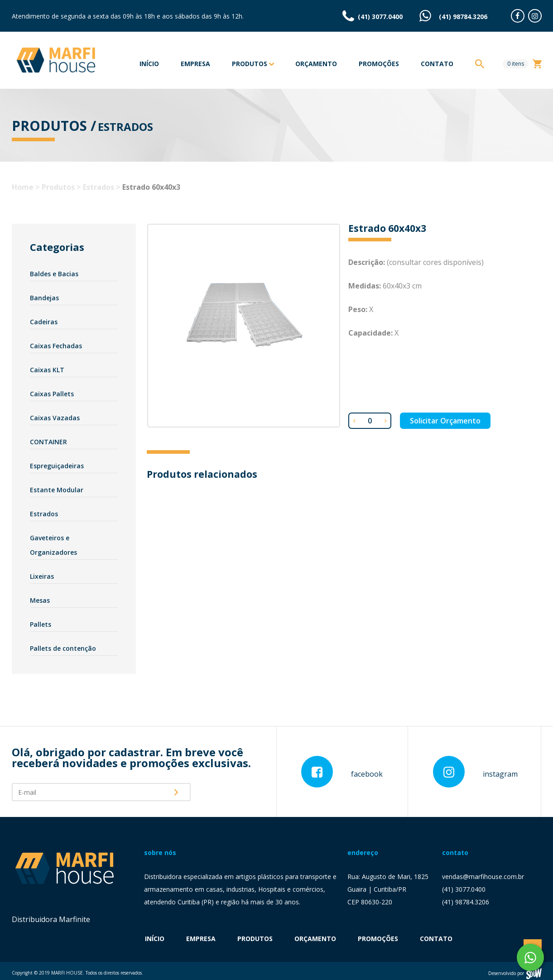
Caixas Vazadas (55, 418)
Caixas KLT (47, 370)
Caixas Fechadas (56, 346)
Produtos (253, 64)
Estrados (44, 514)
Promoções (379, 64)
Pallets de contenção (63, 648)
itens (516, 64)
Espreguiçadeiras (57, 466)
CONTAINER (48, 442)
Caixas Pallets (52, 394)
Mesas (40, 600)
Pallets (41, 624)
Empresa (195, 64)
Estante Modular (57, 490)
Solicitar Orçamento (445, 421)
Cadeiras (44, 322)
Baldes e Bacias (54, 274)
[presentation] (231, 792)
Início (149, 64)
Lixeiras (42, 576)
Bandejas (44, 298)
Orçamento (316, 64)
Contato (437, 64)
